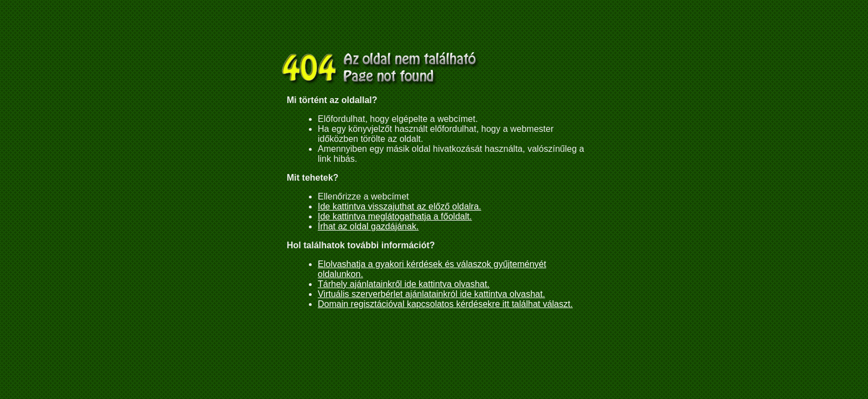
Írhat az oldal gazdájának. (368, 226)
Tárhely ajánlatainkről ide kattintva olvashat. (404, 284)
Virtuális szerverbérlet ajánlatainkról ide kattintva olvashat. (432, 294)
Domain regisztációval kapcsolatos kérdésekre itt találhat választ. (445, 304)
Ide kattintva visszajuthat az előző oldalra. (399, 206)
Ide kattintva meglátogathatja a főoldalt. (395, 216)
